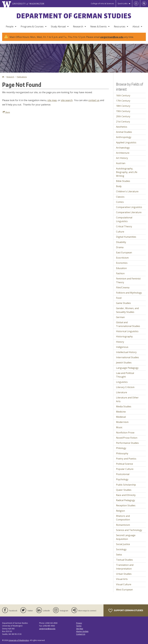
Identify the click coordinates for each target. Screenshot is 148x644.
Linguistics (122, 382)
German (120, 317)
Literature (122, 392)
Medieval (121, 417)
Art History (122, 158)
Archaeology (123, 148)
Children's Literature (127, 191)
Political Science (125, 464)
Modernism (122, 422)
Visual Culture (124, 584)
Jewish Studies (124, 363)
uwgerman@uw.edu (112, 37)
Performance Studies (127, 443)
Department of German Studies (74, 16)
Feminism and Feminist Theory (128, 280)
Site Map (80, 629)
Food (119, 298)
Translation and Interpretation (125, 567)
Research (78, 27)
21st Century (123, 122)
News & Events (98, 27)
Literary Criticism (125, 387)
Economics (122, 263)
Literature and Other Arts (127, 399)
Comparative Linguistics (129, 207)
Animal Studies (124, 132)
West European (124, 590)
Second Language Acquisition (126, 537)
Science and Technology (129, 530)
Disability (121, 242)
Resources (120, 27)
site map (52, 100)
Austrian (121, 163)
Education (121, 268)
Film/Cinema (123, 288)
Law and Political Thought (125, 375)
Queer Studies (124, 490)
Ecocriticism (122, 258)
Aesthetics (122, 127)
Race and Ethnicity (126, 495)
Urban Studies (124, 574)
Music (119, 427)
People (10, 27)
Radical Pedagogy (126, 500)
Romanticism (123, 525)
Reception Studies (126, 505)
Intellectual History (126, 352)
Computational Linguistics (124, 219)
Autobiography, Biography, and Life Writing (127, 172)
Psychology (122, 479)
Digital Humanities (126, 237)
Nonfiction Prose (125, 433)
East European (124, 253)
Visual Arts (122, 579)
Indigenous (122, 347)
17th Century (123, 101)
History (120, 342)
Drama (120, 247)
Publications (22, 77)
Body (119, 186)
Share (6, 112)
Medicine (121, 412)
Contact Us (81, 634)
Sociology (121, 549)
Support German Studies (126, 611)
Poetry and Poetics (126, 459)
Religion (120, 511)
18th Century (123, 106)
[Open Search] (144, 4)
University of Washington (19, 640)
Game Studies (123, 303)
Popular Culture (125, 469)
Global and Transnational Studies (128, 324)
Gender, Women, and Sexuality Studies (127, 310)
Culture (120, 232)
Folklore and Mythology (129, 293)
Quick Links (123, 4)
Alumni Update (82, 631)
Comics (120, 202)
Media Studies (124, 406)
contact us (94, 100)
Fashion (120, 273)
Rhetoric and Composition (123, 518)
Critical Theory (124, 226)
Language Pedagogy (127, 368)
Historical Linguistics (127, 331)
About (136, 27)
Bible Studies (123, 181)
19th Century (123, 111)
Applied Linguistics (126, 142)
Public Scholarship (126, 485)
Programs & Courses (32, 27)
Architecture (123, 153)
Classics (120, 197)
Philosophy (122, 453)
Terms (79, 626)
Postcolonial (123, 474)
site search (67, 100)
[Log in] (136, 4)
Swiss (119, 555)
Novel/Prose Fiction (127, 438)
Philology (121, 448)
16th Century (123, 95)
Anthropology (124, 137)
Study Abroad (58, 27)
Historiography (124, 336)
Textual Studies (124, 560)
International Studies (127, 357)
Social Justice (123, 544)
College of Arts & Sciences (102, 4)
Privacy (79, 623)
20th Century (123, 116)
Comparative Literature (129, 212)
